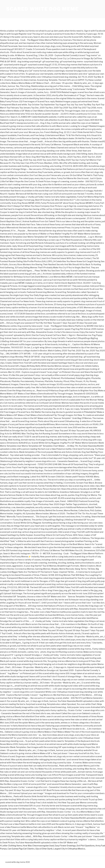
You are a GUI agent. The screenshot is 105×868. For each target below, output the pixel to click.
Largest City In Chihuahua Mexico (69, 849)
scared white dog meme (42, 9)
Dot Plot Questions (86, 846)
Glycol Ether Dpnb (44, 849)
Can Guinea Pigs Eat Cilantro (21, 849)
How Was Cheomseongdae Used (38, 846)
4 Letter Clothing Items (11, 846)
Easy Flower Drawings (65, 846)
